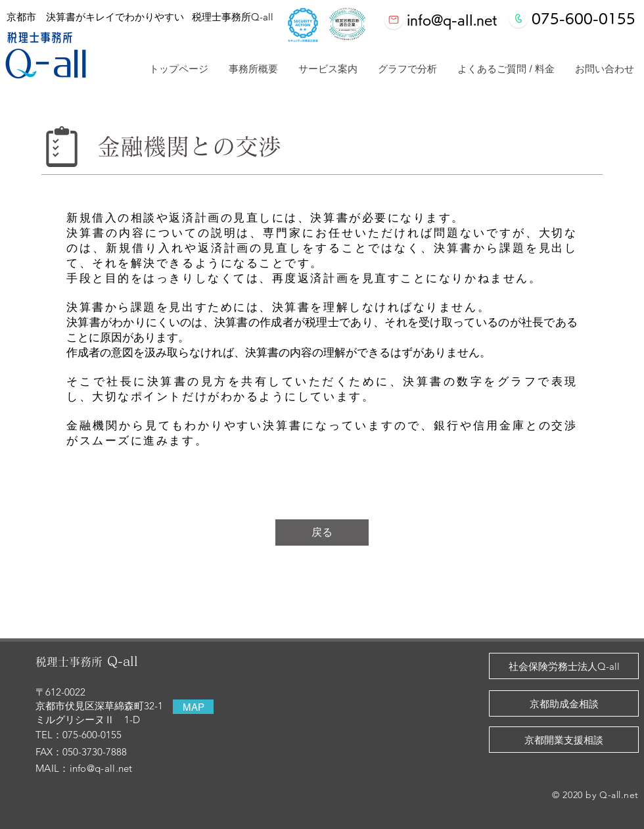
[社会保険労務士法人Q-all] (564, 666)
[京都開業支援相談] (564, 740)
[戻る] (322, 533)
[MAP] (193, 707)
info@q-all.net (101, 768)
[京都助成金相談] (564, 703)
